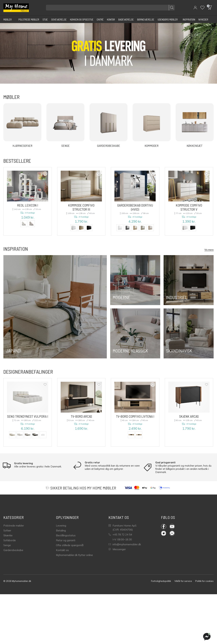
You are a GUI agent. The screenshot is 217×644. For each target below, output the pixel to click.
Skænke (8, 535)
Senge (7, 545)
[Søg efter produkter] (110, 8)
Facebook (164, 527)
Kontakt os (62, 550)
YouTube (172, 527)
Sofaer (7, 530)
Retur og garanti (66, 540)
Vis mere (209, 250)
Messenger (117, 549)
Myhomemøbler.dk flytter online (74, 555)
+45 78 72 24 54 (120, 535)
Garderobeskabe (13, 550)
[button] (195, 8)
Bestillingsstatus (66, 535)
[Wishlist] (202, 8)
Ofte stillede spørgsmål (70, 545)
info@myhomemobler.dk (125, 544)
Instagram (164, 533)
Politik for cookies (204, 581)
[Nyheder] (203, 19)
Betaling (61, 530)
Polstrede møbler (14, 526)
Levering (61, 526)
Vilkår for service (183, 581)
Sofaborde (10, 540)
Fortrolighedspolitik (161, 581)
